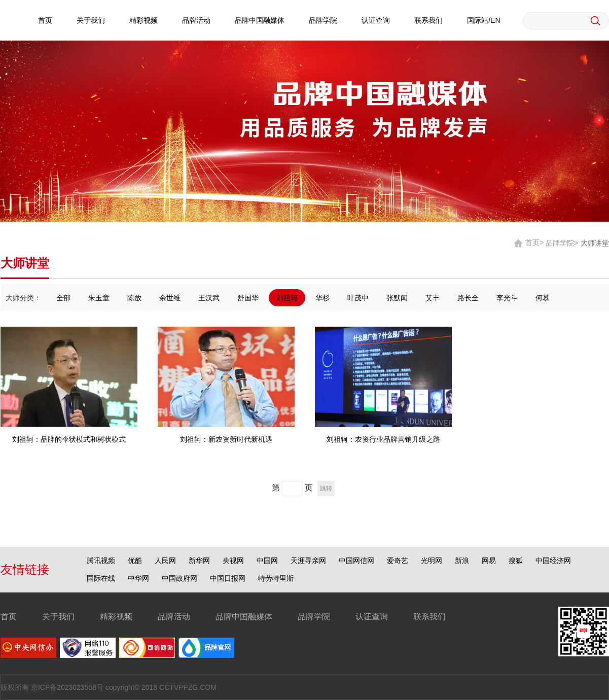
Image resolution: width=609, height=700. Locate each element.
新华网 (199, 561)
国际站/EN (483, 20)
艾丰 (433, 298)
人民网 (165, 561)
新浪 (462, 561)
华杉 (323, 298)
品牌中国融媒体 (260, 20)
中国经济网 (553, 561)
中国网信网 (356, 561)
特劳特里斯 (276, 578)
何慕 (543, 298)
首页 (45, 20)
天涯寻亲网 (308, 561)
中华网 (138, 578)
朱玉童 (99, 298)
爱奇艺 (398, 561)
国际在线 (101, 578)
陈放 (134, 298)
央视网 (233, 561)
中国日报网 (228, 578)
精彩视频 (144, 20)
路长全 (468, 298)
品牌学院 (323, 20)
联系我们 (428, 20)
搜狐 (516, 561)
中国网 (267, 561)
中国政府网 (180, 578)
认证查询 (376, 20)
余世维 (170, 298)
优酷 (135, 561)
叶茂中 (358, 298)
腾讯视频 (101, 561)
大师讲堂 (595, 242)
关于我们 (91, 20)
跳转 (326, 488)
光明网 (432, 561)
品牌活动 (196, 20)
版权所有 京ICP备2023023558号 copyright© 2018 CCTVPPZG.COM (109, 687)
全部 (63, 298)
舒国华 (248, 298)
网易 (489, 561)
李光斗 (507, 298)
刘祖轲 (287, 298)
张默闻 (397, 298)
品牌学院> (562, 242)
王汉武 (209, 298)
